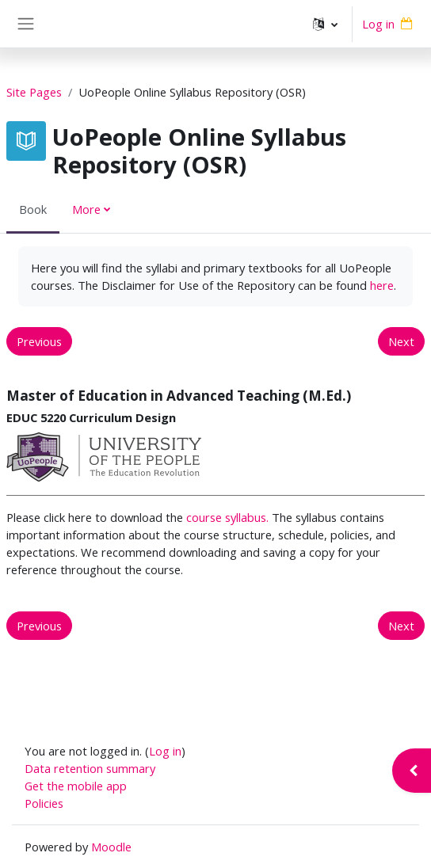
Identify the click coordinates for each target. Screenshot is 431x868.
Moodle (111, 847)
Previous (39, 341)
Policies (44, 803)
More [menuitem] (86, 209)
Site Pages (34, 92)
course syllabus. (227, 517)
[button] (325, 24)
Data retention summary (90, 768)
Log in (378, 24)
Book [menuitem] (33, 209)
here (382, 285)
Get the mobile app (76, 786)
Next (401, 341)
